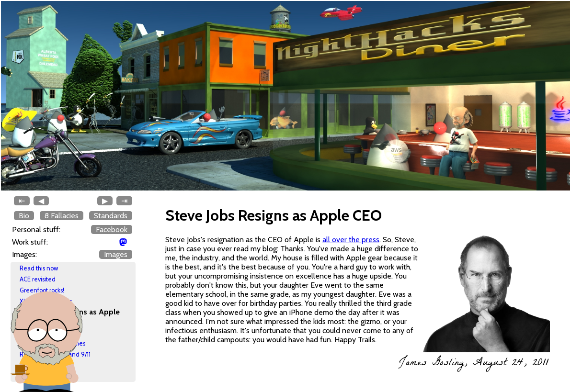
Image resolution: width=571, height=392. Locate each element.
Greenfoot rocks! (42, 290)
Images (116, 254)
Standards (111, 216)
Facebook (112, 230)
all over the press (351, 240)
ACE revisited (38, 279)
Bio (24, 216)
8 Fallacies (62, 216)
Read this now (39, 268)
